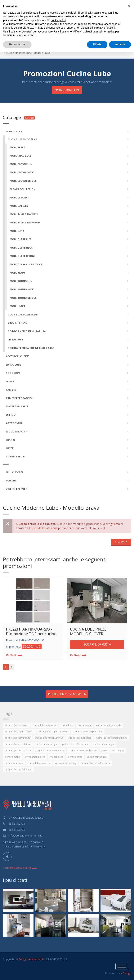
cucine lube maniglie (46, 744)
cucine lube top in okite (109, 725)
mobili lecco (57, 757)
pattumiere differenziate (75, 744)
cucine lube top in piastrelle (87, 731)
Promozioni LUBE (67, 90)
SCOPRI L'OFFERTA (97, 644)
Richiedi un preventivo (67, 694)
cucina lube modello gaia (19, 770)
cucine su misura (14, 763)
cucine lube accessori (44, 725)
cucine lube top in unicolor (53, 731)
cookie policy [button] (58, 20)
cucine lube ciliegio (104, 744)
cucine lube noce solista (18, 751)
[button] (129, 6)
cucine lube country (66, 763)
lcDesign (126, 973)
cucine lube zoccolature (18, 744)
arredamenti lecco (35, 757)
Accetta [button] (120, 44)
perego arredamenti (113, 751)
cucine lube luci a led (80, 738)
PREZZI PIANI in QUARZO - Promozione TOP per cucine (31, 631)
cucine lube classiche (39, 763)
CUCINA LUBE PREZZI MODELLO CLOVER (89, 631)
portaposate (85, 725)
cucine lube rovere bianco (83, 751)
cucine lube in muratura (18, 738)
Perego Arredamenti (31, 959)
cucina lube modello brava (95, 763)
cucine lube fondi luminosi (49, 738)
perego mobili (13, 757)
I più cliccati (15, 880)
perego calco (75, 757)
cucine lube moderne (16, 725)
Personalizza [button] (17, 44)
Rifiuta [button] (97, 44)
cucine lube (67, 725)
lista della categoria (45, 528)
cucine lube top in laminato (20, 731)
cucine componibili (97, 757)
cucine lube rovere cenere (50, 751)
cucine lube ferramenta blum (111, 738)
